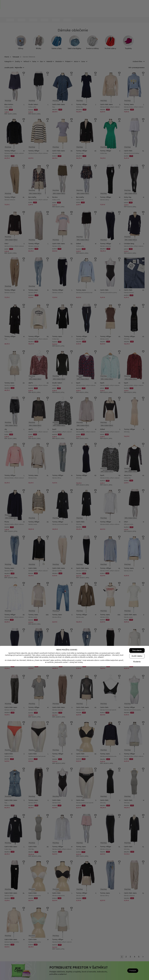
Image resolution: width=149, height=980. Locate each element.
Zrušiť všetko (137, 970)
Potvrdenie (137, 964)
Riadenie (137, 975)
